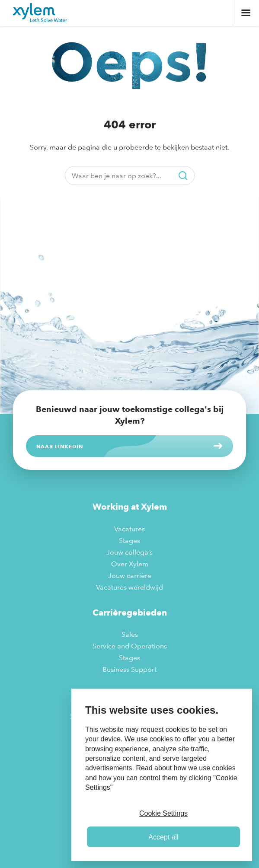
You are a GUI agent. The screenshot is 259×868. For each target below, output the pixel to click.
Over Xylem (130, 564)
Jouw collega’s (129, 552)
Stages (129, 541)
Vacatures (129, 529)
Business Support (129, 669)
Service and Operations (130, 646)
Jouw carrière (130, 576)
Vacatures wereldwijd (129, 587)
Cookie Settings (163, 813)
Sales (130, 634)
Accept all (163, 837)
